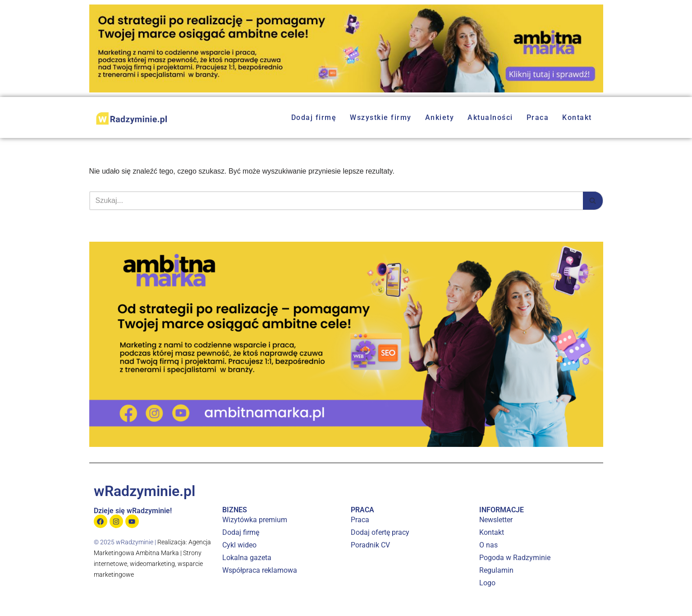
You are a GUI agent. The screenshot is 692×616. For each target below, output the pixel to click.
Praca (538, 117)
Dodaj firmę (314, 117)
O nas (488, 545)
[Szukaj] (336, 201)
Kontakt (577, 117)
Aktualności (490, 117)
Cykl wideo (239, 545)
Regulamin (496, 570)
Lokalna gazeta (247, 558)
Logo (487, 583)
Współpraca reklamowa (260, 570)
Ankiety (440, 117)
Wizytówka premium (255, 520)
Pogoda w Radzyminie (515, 558)
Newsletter (496, 520)
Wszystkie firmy (381, 117)
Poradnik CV (370, 545)
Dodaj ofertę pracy (380, 532)
